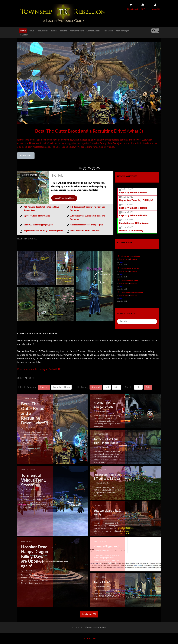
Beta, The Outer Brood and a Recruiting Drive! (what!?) (89, 131)
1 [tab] (80, 169)
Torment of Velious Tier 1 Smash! (34, 480)
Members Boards (124, 259)
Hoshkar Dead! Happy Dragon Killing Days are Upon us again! (35, 556)
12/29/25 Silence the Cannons (132, 293)
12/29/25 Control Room (129, 281)
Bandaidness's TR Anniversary (135, 223)
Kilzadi (121, 262)
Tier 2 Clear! (102, 582)
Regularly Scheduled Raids (133, 193)
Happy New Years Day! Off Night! (136, 200)
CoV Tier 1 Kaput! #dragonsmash (105, 405)
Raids (116, 387)
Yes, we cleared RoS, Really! (107, 512)
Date (148, 387)
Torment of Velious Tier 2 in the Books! (106, 441)
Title (138, 387)
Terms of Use (89, 638)
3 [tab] (89, 169)
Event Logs (133, 259)
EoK (107, 387)
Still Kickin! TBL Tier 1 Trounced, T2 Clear (107, 477)
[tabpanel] (89, 100)
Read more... (26, 156)
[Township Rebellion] (64, 13)
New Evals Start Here (64, 198)
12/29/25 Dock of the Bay (130, 268)
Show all (44, 387)
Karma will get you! (106, 546)
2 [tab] (85, 169)
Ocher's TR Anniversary (131, 231)
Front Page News (61, 387)
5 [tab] (98, 169)
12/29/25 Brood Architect (130, 256)
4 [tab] (94, 169)
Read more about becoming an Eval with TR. (39, 369)
